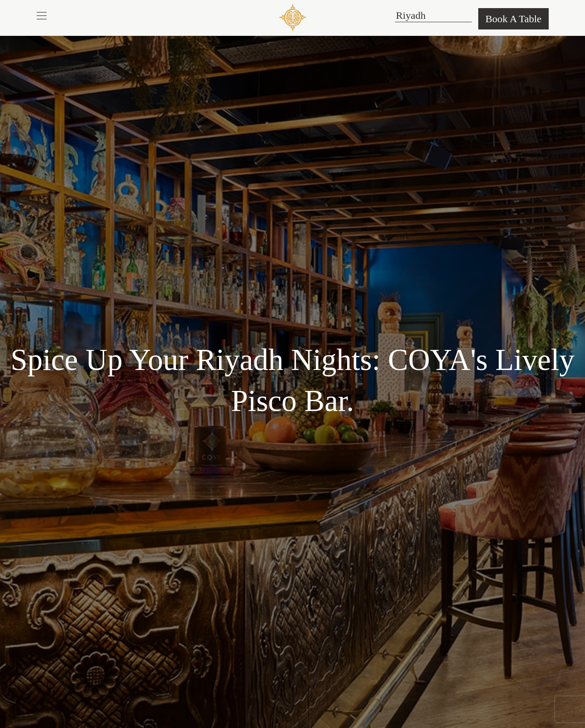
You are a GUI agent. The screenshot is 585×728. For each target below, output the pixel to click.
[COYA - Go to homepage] (293, 17)
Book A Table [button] (513, 19)
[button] (42, 16)
